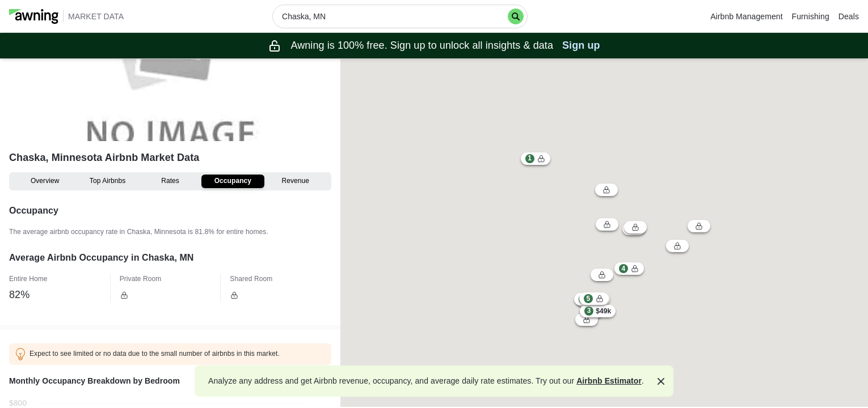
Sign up (581, 45)
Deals (849, 16)
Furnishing (811, 16)
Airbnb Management (746, 16)
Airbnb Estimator (609, 381)
